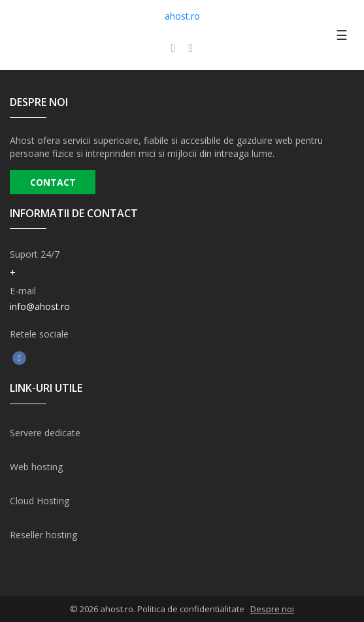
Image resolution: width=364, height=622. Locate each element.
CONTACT (53, 182)
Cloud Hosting (40, 501)
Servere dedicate (45, 433)
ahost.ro (182, 16)
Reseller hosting (43, 535)
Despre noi (272, 609)
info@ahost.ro (40, 306)
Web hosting (36, 467)
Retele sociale (39, 334)
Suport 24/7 (35, 254)
